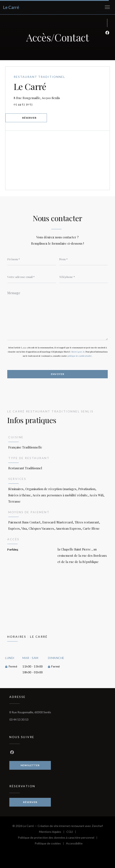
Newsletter (30, 765)
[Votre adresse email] (32, 277)
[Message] (57, 314)
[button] (107, 7)
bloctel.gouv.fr (78, 352)
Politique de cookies (50, 844)
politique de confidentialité (80, 356)
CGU (72, 832)
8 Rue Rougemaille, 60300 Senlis (58, 97)
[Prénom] (32, 259)
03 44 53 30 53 (23, 104)
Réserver (29, 118)
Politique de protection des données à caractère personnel (57, 838)
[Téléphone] (83, 277)
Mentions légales (53, 832)
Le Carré (11, 7)
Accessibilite (74, 844)
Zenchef (97, 826)
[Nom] (83, 259)
